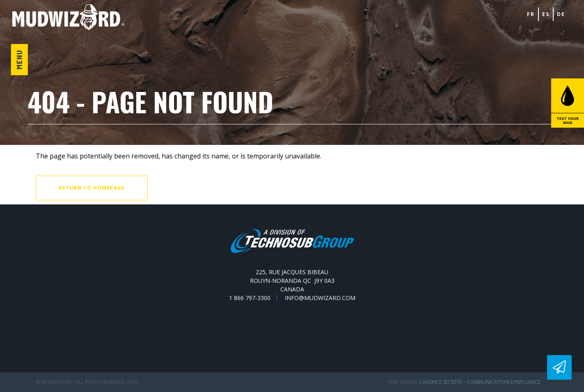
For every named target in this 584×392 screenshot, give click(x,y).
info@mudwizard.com (320, 298)
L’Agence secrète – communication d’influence (480, 382)
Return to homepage (92, 188)
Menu (19, 60)
